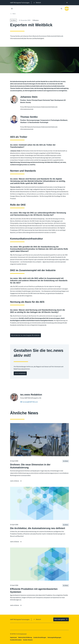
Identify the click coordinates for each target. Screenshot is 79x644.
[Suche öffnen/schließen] (61, 9)
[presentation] (37, 3)
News (13, 14)
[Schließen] (67, 3)
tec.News (13, 20)
